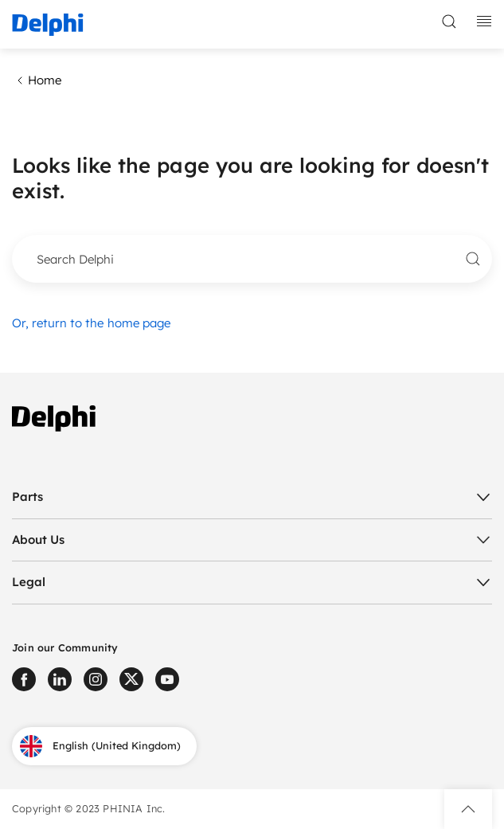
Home (37, 80)
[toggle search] (449, 22)
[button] (468, 809)
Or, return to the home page (91, 323)
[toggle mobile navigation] (484, 22)
